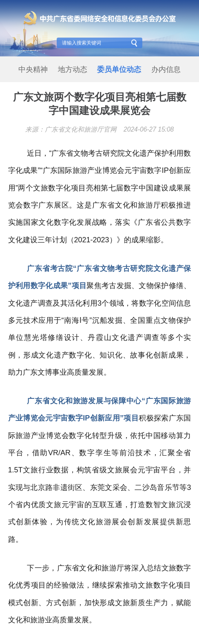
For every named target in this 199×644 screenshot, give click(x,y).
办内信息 (166, 69)
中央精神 (33, 69)
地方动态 (73, 69)
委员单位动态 (119, 69)
